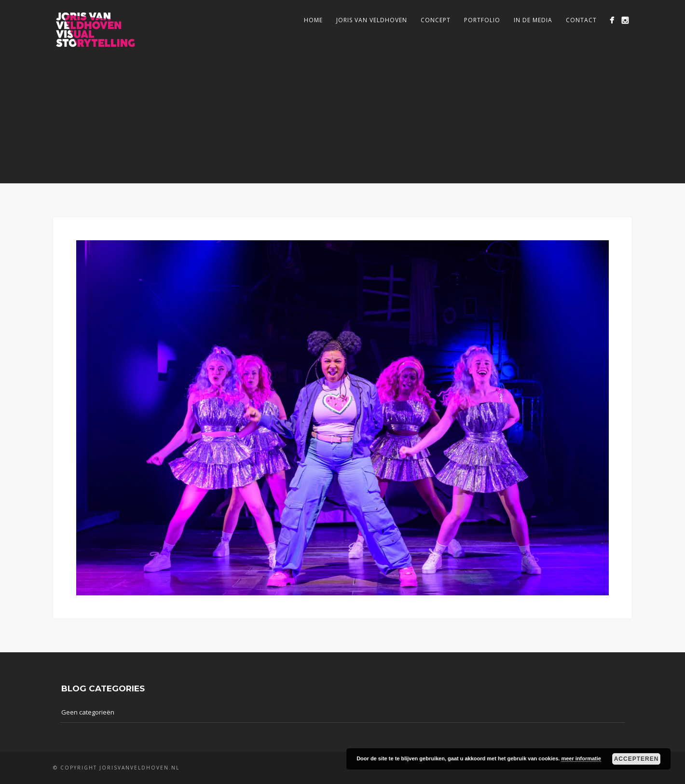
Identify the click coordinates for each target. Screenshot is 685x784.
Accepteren (637, 759)
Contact (581, 20)
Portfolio (482, 20)
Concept (436, 20)
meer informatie (581, 758)
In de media (533, 20)
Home (313, 20)
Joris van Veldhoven (372, 20)
